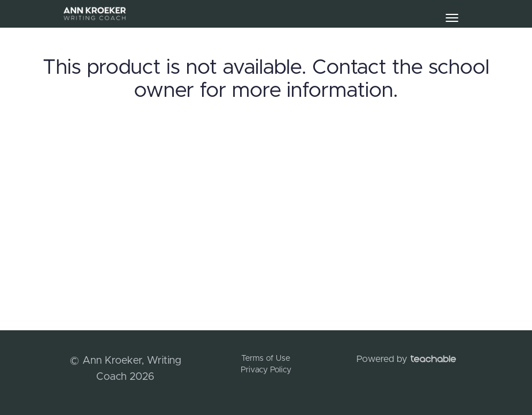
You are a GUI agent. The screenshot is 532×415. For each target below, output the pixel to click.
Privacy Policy (266, 370)
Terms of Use (266, 359)
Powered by (406, 359)
